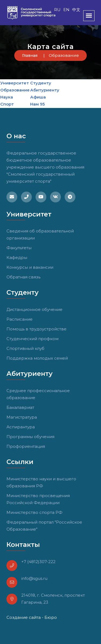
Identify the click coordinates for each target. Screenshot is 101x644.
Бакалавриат (20, 407)
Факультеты (19, 248)
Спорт (7, 104)
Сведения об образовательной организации (40, 234)
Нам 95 (37, 104)
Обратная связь (23, 277)
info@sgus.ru (34, 578)
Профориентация (26, 446)
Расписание (20, 319)
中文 (76, 10)
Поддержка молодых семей (37, 358)
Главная (30, 55)
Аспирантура (21, 427)
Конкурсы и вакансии (30, 267)
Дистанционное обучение (34, 309)
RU (57, 10)
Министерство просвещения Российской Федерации (38, 499)
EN (66, 10)
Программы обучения (30, 437)
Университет (15, 83)
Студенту (41, 83)
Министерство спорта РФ (34, 512)
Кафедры (17, 257)
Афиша (38, 97)
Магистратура (22, 417)
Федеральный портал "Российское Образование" (44, 526)
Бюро (51, 617)
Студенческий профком (32, 339)
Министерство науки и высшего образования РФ (41, 482)
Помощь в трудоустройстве (36, 329)
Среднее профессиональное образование (38, 394)
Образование (15, 90)
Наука (7, 97)
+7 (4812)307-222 (38, 562)
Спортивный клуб (25, 348)
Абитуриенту (45, 90)
